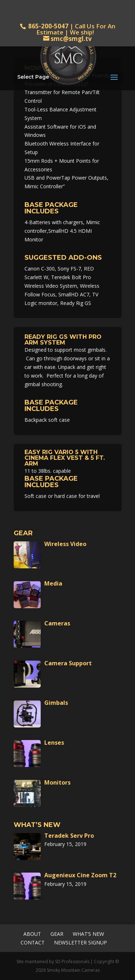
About (32, 934)
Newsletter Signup (80, 942)
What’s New (88, 934)
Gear (57, 934)
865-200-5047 (48, 26)
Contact (33, 942)
